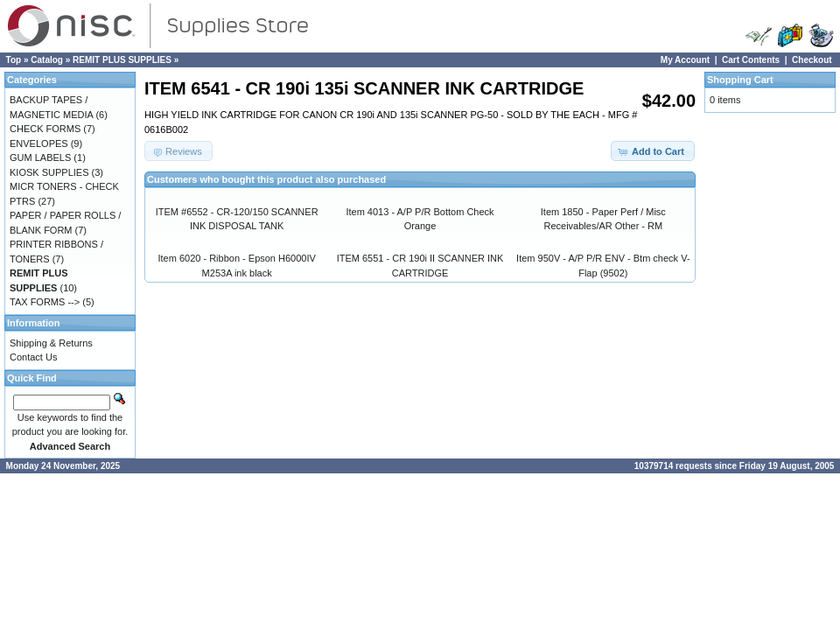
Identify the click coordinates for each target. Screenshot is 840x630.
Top (14, 60)
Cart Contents (751, 60)
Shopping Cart (740, 80)
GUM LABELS (40, 157)
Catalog (47, 60)
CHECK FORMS (45, 129)
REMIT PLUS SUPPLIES (122, 60)
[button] (653, 151)
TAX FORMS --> (45, 302)
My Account (685, 60)
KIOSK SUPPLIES (49, 172)
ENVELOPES (39, 143)
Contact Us (33, 357)
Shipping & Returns (51, 343)
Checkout (812, 60)
